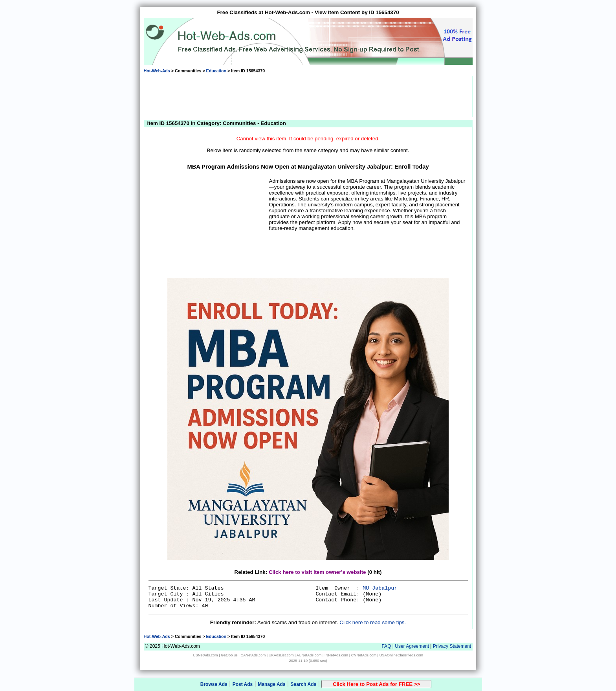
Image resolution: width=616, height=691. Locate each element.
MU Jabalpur (380, 588)
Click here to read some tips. (373, 622)
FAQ (386, 646)
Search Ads (304, 684)
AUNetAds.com (309, 655)
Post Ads (243, 684)
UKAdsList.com (281, 655)
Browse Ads (214, 684)
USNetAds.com (205, 655)
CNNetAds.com (364, 655)
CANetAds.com (253, 655)
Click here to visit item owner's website (317, 572)
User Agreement (412, 646)
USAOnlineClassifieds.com (401, 655)
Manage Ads (271, 684)
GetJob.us (229, 655)
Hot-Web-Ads (157, 71)
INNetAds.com (336, 655)
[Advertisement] (308, 96)
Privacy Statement (452, 646)
